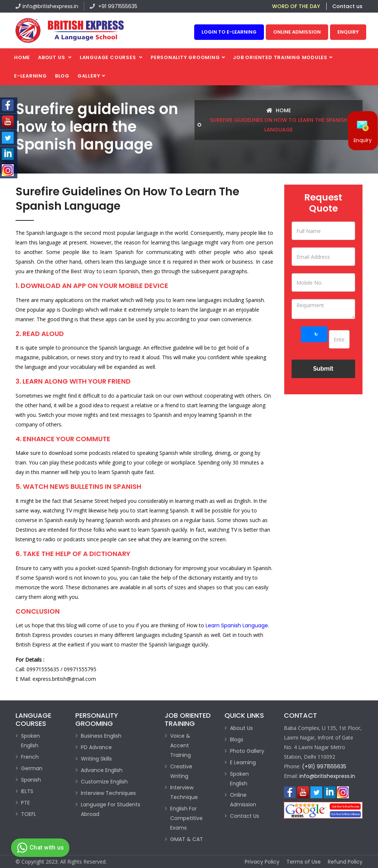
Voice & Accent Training (181, 745)
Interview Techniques (108, 793)
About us (52, 57)
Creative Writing (181, 771)
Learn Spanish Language (237, 625)
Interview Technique (184, 792)
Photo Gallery (247, 751)
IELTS (27, 791)
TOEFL (29, 814)
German (32, 768)
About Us (241, 728)
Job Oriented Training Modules (280, 57)
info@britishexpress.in (47, 6)
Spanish (31, 780)
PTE (25, 803)
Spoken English (30, 741)
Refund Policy (345, 862)
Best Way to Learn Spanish (105, 271)
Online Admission (297, 32)
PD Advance (96, 747)
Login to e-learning (229, 32)
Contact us (347, 6)
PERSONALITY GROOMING (185, 57)
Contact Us (245, 816)
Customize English (104, 782)
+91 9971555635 (114, 6)
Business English (101, 736)
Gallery (89, 76)
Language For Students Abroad (111, 809)
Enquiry (348, 32)
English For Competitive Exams (186, 818)
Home (22, 57)
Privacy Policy (262, 862)
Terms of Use (304, 862)
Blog (62, 76)
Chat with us (39, 848)
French (30, 757)
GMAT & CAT (187, 839)
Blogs (237, 740)
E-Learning (30, 76)
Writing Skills (96, 759)
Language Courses (109, 57)
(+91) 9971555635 (324, 766)
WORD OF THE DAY (296, 6)
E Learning (243, 762)
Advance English (102, 770)
